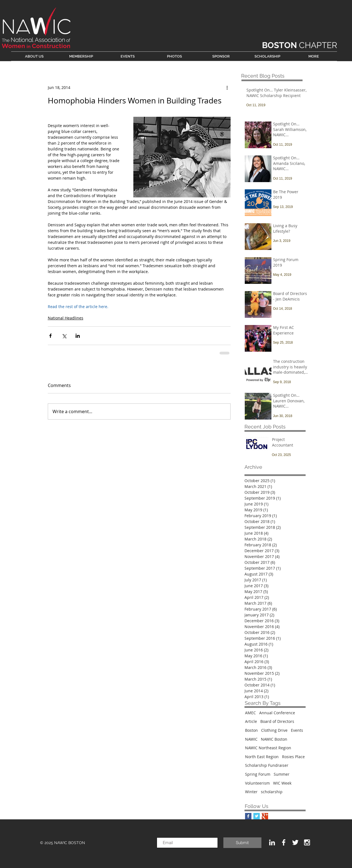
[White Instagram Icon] (307, 842)
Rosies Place (293, 757)
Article (251, 721)
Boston (251, 730)
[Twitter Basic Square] (257, 816)
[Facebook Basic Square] (248, 816)
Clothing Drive (274, 730)
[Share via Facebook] (50, 336)
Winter (251, 792)
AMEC (250, 713)
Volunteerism (257, 783)
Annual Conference (277, 713)
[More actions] (227, 87)
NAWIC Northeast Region (268, 748)
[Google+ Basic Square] (265, 816)
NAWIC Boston (274, 739)
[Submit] (242, 843)
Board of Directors (277, 721)
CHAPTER (300, 45)
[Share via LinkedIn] (78, 336)
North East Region (262, 757)
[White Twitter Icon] (295, 842)
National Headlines (66, 318)
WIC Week (282, 783)
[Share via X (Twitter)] (64, 336)
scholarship (272, 792)
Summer (282, 774)
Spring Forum (258, 774)
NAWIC (251, 739)
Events (297, 730)
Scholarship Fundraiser (267, 765)
